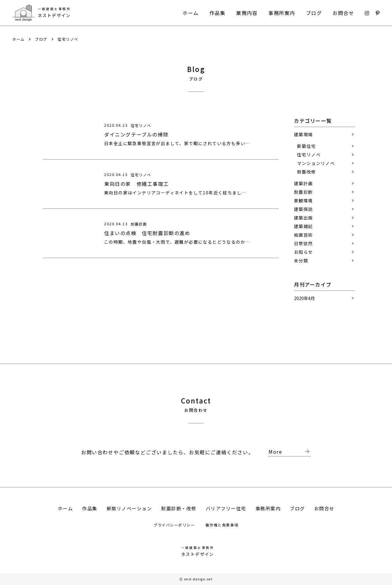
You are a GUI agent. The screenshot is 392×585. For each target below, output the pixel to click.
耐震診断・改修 (179, 508)
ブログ (314, 13)
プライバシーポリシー (175, 525)
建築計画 (303, 183)
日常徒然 (303, 243)
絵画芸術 (303, 235)
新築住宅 (307, 146)
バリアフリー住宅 (226, 508)
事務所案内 (282, 13)
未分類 (301, 261)
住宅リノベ (68, 39)
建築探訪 (303, 209)
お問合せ (343, 13)
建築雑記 (303, 226)
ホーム (191, 13)
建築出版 (303, 218)
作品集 (218, 13)
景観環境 (303, 201)
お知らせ (303, 252)
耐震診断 (303, 192)
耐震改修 (307, 172)
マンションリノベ (316, 163)
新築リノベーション (129, 508)
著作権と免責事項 (222, 525)
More (290, 452)
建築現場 (303, 134)
